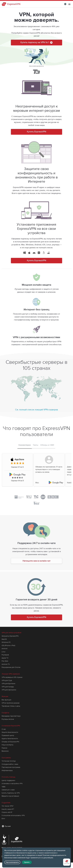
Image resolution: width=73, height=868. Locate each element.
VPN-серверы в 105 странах (12, 677)
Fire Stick (5, 661)
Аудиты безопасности (10, 739)
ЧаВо (4, 787)
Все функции (6, 700)
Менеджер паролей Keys (11, 716)
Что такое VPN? (8, 806)
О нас (4, 729)
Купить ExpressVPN (36, 132)
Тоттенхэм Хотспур (9, 761)
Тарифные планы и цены (11, 706)
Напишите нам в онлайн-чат (36, 561)
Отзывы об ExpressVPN (10, 742)
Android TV (6, 664)
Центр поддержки (8, 780)
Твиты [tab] (36, 445)
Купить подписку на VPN (11, 793)
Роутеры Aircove (8, 719)
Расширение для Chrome (11, 667)
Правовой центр (8, 735)
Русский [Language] (8, 826)
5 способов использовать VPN (13, 815)
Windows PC (6, 642)
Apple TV (5, 658)
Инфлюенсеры (7, 770)
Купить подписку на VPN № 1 (36, 43)
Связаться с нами (8, 790)
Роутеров (5, 655)
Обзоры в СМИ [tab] (47, 445)
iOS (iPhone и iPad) (8, 645)
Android (5, 649)
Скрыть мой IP (7, 812)
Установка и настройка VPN (12, 784)
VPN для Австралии (9, 690)
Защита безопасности (10, 732)
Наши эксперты (7, 745)
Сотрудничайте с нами (10, 764)
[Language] (65, 4)
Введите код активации (10, 796)
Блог (3, 819)
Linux (3, 652)
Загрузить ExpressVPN (10, 636)
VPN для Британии (8, 684)
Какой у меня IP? (8, 809)
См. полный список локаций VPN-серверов (36, 410)
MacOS (4, 639)
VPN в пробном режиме (11, 703)
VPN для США (7, 680)
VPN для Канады (8, 687)
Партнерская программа (11, 767)
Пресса (4, 748)
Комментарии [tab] (25, 445)
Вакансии (5, 751)
